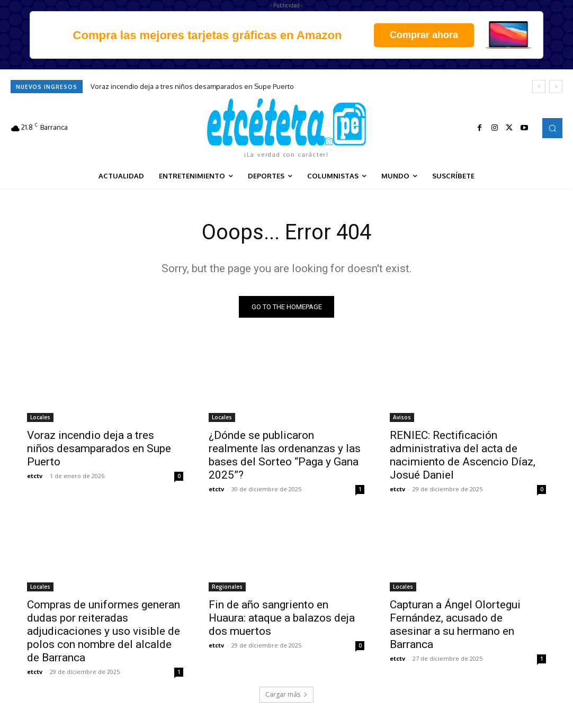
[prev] (539, 87)
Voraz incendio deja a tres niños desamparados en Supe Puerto (192, 86)
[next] (556, 87)
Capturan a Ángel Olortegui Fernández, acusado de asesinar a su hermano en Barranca (455, 624)
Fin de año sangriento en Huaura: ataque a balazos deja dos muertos (282, 617)
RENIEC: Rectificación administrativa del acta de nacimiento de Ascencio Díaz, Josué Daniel (463, 455)
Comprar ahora (424, 35)
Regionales (227, 586)
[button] (552, 128)
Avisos (402, 417)
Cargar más (286, 694)
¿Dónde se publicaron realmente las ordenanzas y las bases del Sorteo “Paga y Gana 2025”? (285, 455)
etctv (35, 476)
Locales (40, 417)
